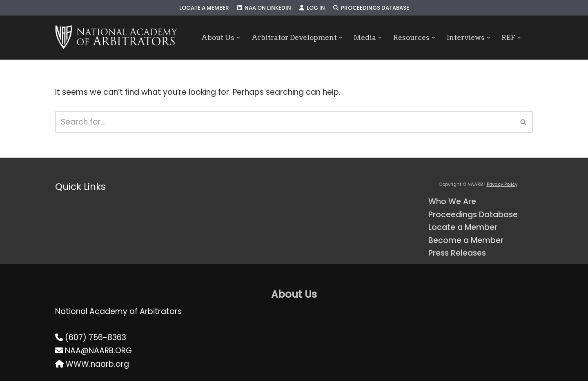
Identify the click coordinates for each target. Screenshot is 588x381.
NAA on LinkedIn (264, 8)
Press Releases (457, 253)
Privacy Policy (502, 184)
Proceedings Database (371, 8)
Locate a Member (204, 8)
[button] (238, 38)
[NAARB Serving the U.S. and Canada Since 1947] (116, 38)
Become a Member (466, 240)
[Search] (285, 122)
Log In (312, 8)
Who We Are (452, 202)
